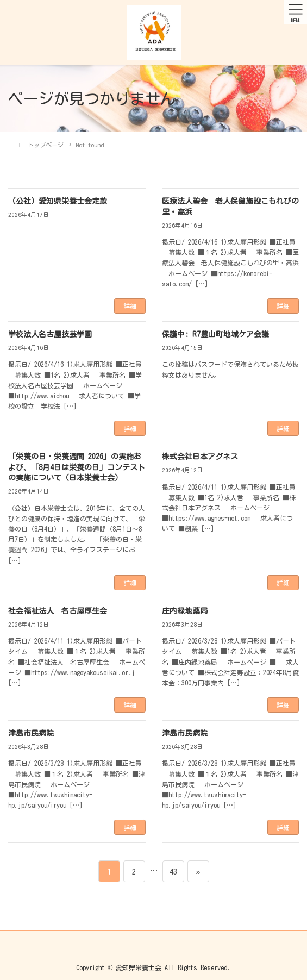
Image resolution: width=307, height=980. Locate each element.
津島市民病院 (31, 733)
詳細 (130, 306)
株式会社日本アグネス (200, 457)
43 (173, 871)
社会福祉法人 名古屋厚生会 (58, 611)
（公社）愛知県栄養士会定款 (58, 201)
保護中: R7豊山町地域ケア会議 (215, 334)
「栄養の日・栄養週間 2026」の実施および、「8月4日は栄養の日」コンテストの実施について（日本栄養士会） (77, 467)
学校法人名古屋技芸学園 (50, 334)
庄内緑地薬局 (185, 611)
